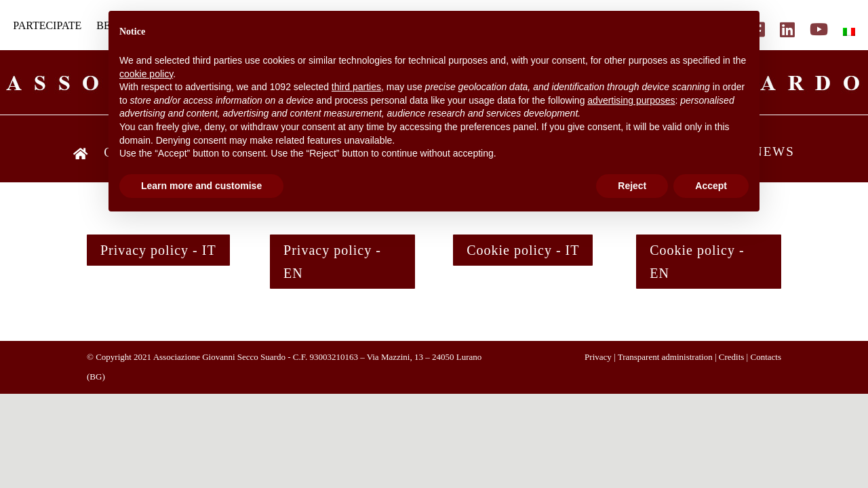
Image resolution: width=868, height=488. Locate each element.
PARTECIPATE (47, 26)
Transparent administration (665, 357)
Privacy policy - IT (158, 250)
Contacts (766, 357)
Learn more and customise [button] (201, 186)
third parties (356, 87)
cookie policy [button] (146, 74)
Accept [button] (711, 186)
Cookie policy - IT (523, 250)
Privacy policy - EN (332, 262)
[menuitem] (849, 32)
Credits (732, 357)
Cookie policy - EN (697, 262)
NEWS (774, 153)
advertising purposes (631, 100)
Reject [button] (632, 186)
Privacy (598, 357)
